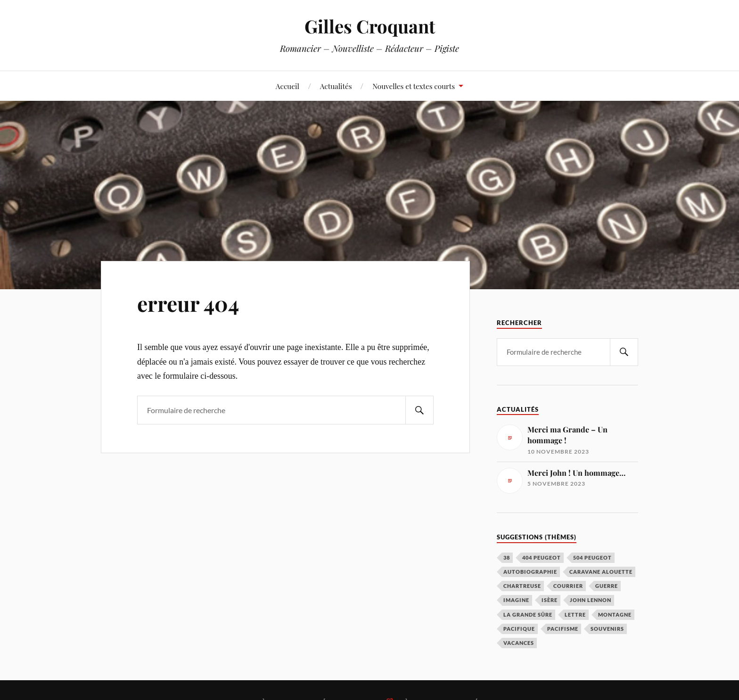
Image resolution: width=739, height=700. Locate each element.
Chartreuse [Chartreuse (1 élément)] (522, 586)
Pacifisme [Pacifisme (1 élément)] (563, 629)
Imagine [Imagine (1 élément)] (516, 600)
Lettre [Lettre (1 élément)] (575, 615)
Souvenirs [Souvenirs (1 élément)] (607, 629)
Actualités (336, 86)
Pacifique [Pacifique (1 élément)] (519, 629)
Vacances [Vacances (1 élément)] (519, 643)
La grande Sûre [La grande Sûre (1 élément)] (528, 615)
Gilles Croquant (370, 26)
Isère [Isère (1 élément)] (550, 600)
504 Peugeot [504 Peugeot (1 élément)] (592, 558)
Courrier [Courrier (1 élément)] (568, 586)
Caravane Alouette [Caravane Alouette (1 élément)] (601, 572)
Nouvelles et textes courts (414, 86)
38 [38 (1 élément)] (507, 558)
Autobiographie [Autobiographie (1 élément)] (530, 572)
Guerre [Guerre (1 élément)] (607, 586)
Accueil (287, 86)
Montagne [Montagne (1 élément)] (615, 615)
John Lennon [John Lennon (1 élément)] (591, 600)
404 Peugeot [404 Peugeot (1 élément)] (542, 558)
